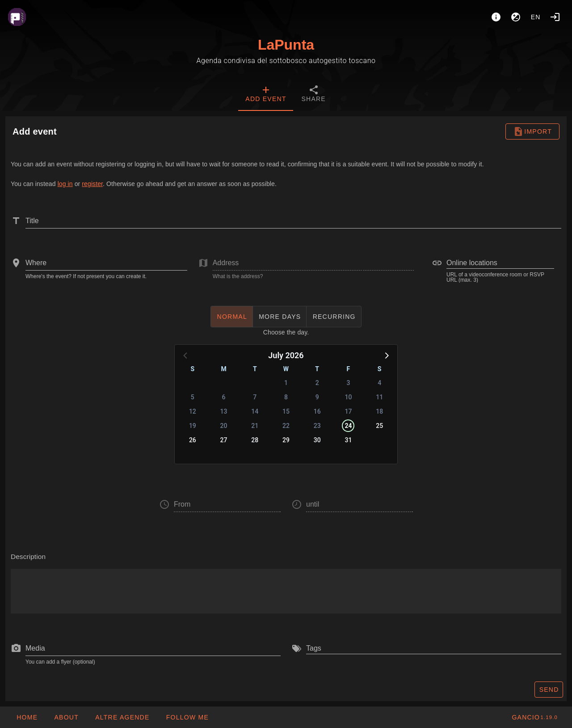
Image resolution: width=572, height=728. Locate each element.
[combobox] (106, 263)
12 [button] (193, 411)
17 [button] (348, 411)
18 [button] (379, 411)
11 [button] (379, 397)
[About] (496, 17)
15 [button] (286, 411)
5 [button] (193, 397)
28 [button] (255, 440)
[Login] (555, 17)
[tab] (266, 95)
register (92, 184)
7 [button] (255, 397)
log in (65, 184)
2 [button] (317, 383)
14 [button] (255, 411)
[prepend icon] (16, 648)
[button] (386, 355)
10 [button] (348, 397)
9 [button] (317, 397)
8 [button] (286, 397)
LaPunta (286, 45)
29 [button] (286, 440)
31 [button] (348, 440)
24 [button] (348, 426)
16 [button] (317, 411)
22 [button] (286, 426)
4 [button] (379, 383)
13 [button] (224, 411)
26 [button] (193, 440)
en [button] (536, 17)
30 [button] (317, 440)
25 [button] (379, 426)
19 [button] (193, 426)
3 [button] (348, 383)
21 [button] (255, 426)
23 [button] (317, 426)
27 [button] (224, 440)
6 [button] (224, 397)
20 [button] (224, 426)
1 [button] (286, 383)
